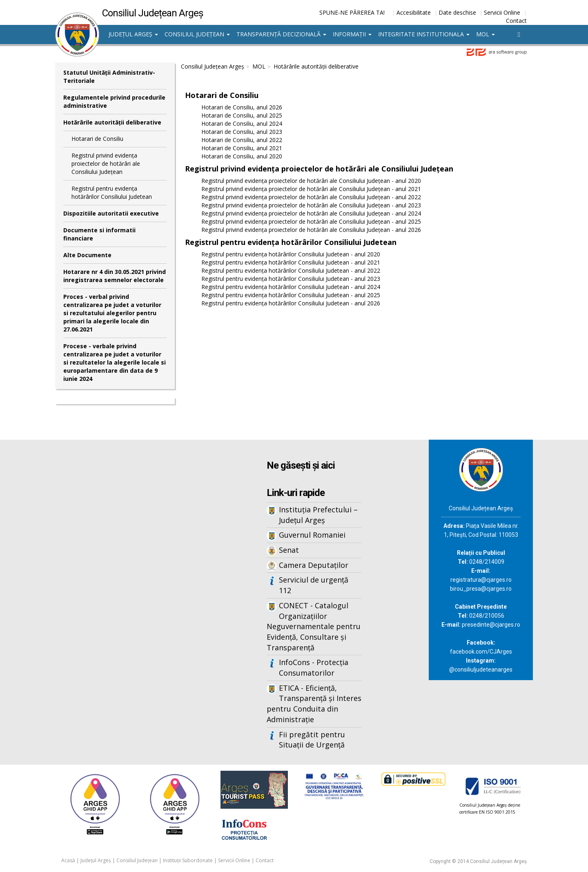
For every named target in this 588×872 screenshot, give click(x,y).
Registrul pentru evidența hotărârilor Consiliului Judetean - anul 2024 (291, 287)
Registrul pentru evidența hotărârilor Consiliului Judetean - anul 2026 (291, 303)
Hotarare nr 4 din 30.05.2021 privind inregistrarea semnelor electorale (115, 276)
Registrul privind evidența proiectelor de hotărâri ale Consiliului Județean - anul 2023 (311, 205)
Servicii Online (502, 12)
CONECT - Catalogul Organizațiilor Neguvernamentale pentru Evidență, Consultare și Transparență (314, 626)
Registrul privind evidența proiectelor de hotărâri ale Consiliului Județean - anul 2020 (311, 181)
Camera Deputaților (314, 565)
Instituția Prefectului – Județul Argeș (318, 515)
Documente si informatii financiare (99, 234)
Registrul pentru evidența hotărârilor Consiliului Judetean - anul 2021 (291, 262)
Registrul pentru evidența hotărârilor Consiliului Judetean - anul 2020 (291, 254)
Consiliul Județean (197, 34)
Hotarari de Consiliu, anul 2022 (242, 140)
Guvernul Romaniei (312, 535)
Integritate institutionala (424, 34)
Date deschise (457, 12)
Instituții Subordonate (188, 860)
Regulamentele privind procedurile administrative (114, 101)
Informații (352, 34)
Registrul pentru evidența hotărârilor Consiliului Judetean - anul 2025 (291, 295)
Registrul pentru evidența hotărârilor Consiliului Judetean (112, 192)
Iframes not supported (135, 574)
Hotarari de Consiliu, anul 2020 (242, 156)
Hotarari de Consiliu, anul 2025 (242, 115)
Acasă (68, 860)
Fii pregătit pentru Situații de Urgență (312, 740)
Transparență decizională (281, 34)
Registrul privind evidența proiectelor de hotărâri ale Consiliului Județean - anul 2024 (311, 213)
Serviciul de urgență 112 (314, 585)
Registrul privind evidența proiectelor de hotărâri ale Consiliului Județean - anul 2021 (311, 189)
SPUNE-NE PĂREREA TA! (352, 12)
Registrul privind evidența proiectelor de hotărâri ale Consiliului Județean (106, 163)
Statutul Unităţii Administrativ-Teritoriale (109, 77)
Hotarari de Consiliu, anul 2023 (242, 132)
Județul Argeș (133, 34)
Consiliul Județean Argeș (213, 66)
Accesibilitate (414, 12)
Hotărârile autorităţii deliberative (112, 122)
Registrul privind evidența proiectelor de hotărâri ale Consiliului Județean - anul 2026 (311, 230)
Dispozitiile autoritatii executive (111, 213)
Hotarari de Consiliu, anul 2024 (242, 123)
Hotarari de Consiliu (97, 139)
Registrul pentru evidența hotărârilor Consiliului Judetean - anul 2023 (291, 279)
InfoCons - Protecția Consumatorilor (314, 667)
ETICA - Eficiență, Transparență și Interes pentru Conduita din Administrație (314, 704)
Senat (289, 550)
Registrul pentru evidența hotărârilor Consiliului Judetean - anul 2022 (291, 270)
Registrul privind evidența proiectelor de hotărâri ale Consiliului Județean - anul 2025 (311, 221)
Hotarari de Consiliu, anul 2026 (242, 107)
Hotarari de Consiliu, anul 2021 (242, 148)
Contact (516, 21)
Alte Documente (87, 255)
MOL (486, 34)
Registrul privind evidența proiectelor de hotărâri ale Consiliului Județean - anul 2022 (311, 197)
